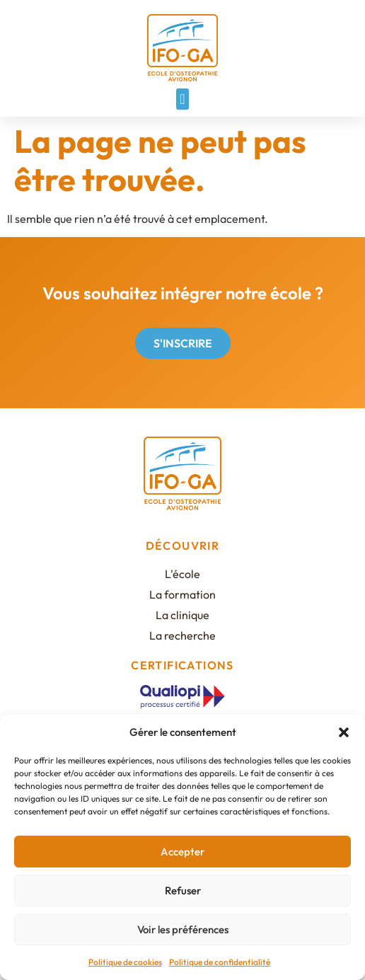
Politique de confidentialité (220, 962)
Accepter (182, 852)
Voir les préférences (183, 929)
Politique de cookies (125, 962)
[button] (344, 732)
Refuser (183, 890)
